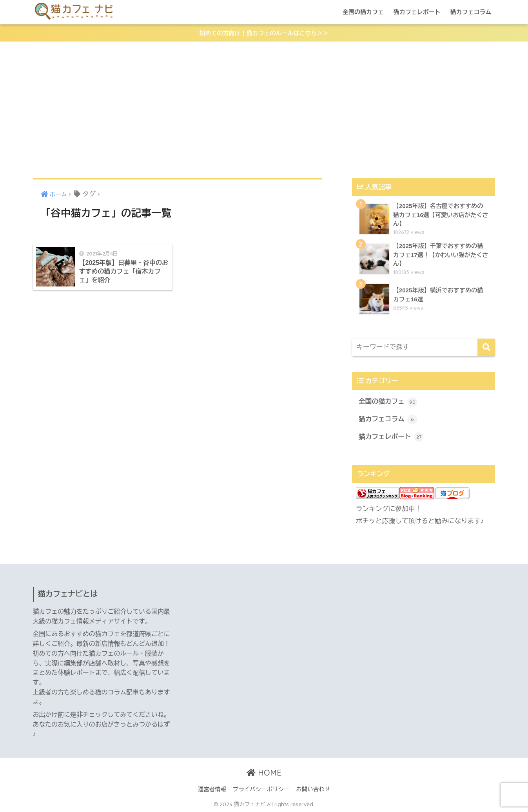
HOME (264, 773)
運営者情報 (212, 789)
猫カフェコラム (471, 12)
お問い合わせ (313, 789)
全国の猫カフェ (363, 12)
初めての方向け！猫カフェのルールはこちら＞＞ (264, 33)
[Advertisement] (264, 110)
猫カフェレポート (417, 12)
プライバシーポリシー (261, 789)
